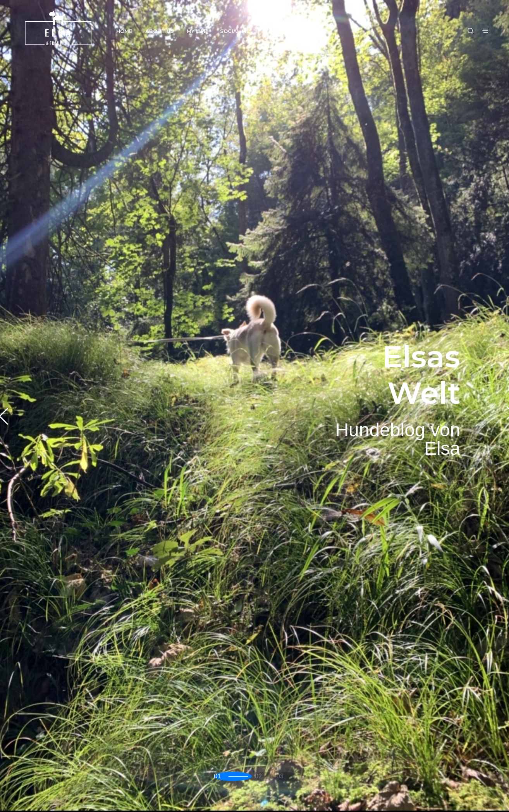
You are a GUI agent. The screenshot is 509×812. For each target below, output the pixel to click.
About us (160, 31)
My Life (197, 31)
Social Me (235, 31)
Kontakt (276, 31)
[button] (229, 777)
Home (124, 31)
